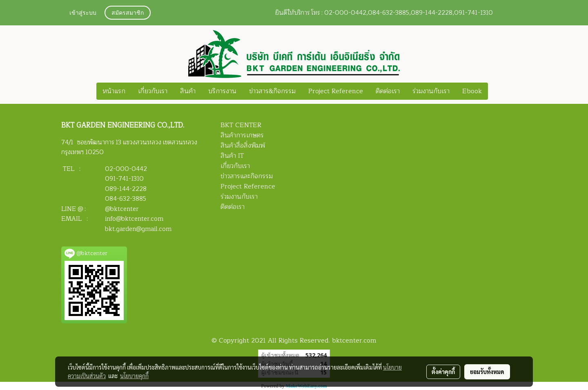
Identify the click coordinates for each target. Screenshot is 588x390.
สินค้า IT (232, 156)
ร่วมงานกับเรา (431, 91)
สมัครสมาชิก (128, 13)
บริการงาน (222, 91)
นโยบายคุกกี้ (134, 376)
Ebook (472, 91)
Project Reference (336, 91)
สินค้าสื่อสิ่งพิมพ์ (243, 146)
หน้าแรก (114, 91)
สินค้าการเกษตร (242, 135)
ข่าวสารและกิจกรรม (247, 176)
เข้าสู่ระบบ (83, 13)
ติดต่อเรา (388, 91)
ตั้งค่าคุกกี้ (443, 372)
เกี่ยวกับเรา (153, 91)
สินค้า (188, 91)
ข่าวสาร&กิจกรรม (272, 91)
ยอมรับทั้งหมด (487, 372)
